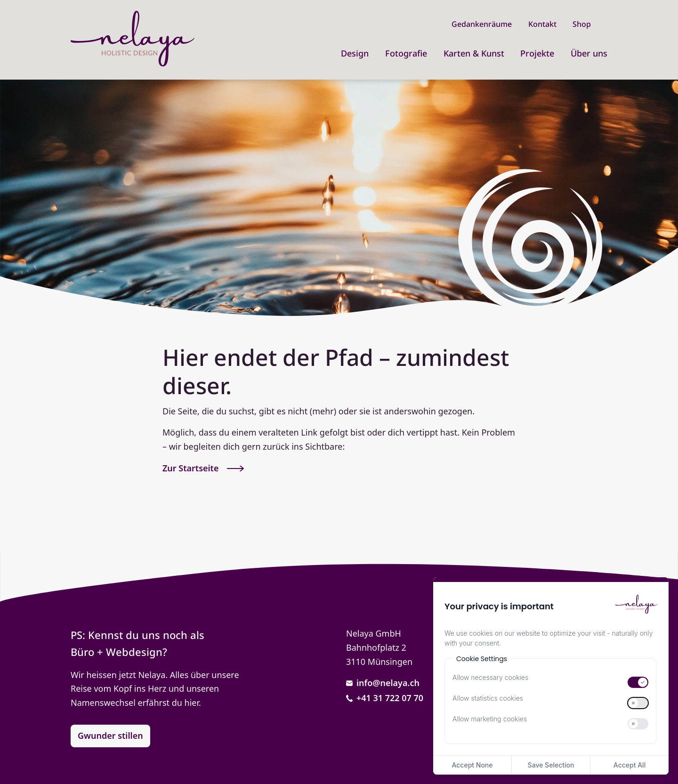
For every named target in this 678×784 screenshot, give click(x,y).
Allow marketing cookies (490, 719)
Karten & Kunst (474, 53)
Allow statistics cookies (488, 698)
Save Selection (551, 765)
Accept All (630, 765)
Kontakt (542, 24)
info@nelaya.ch (383, 683)
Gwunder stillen (110, 736)
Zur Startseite (203, 468)
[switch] (638, 682)
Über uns (589, 53)
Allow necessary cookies (490, 678)
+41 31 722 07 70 (385, 698)
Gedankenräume (482, 24)
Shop (582, 24)
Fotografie (406, 53)
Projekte (537, 53)
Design (355, 53)
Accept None (472, 765)
